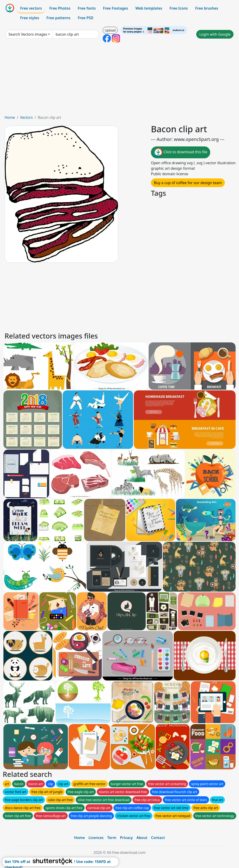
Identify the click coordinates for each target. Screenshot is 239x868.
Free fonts (87, 8)
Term (112, 838)
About (142, 838)
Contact (158, 838)
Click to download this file (181, 152)
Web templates (149, 8)
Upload (110, 30)
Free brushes (207, 8)
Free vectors (31, 8)
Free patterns (58, 18)
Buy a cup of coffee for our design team (188, 183)
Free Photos (60, 8)
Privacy (126, 838)
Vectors (26, 117)
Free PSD (86, 18)
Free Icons (179, 8)
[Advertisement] (119, 80)
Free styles (30, 18)
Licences (96, 838)
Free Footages (115, 8)
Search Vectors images (28, 34)
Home (10, 117)
